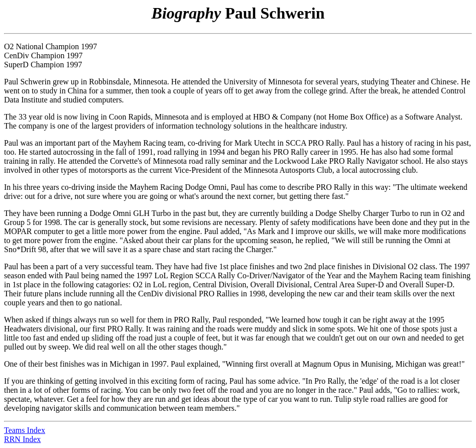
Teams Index (25, 430)
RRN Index (22, 439)
